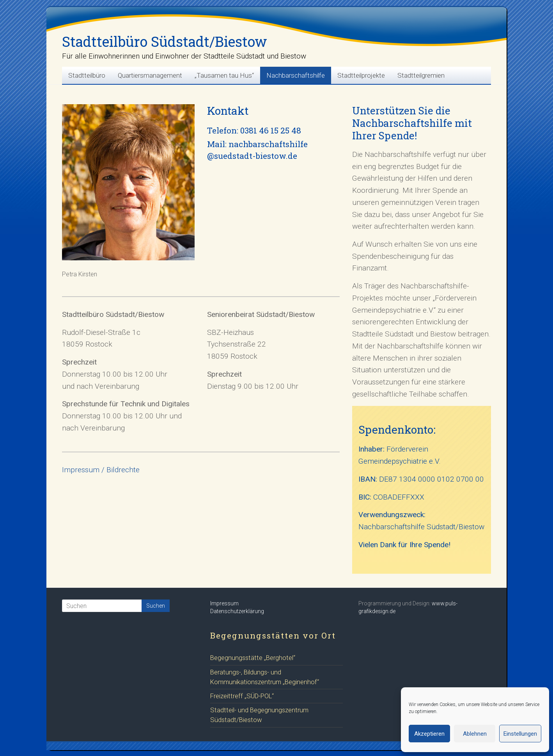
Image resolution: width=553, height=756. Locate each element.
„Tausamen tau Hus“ (224, 75)
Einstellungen (520, 734)
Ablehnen (475, 734)
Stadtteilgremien (421, 75)
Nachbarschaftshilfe (296, 75)
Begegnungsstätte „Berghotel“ (253, 658)
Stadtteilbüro (87, 75)
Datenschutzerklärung (237, 611)
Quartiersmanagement (150, 75)
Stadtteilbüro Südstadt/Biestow (165, 41)
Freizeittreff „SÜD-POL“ (242, 696)
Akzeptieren (429, 734)
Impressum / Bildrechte (101, 470)
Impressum (224, 603)
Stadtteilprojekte (361, 75)
